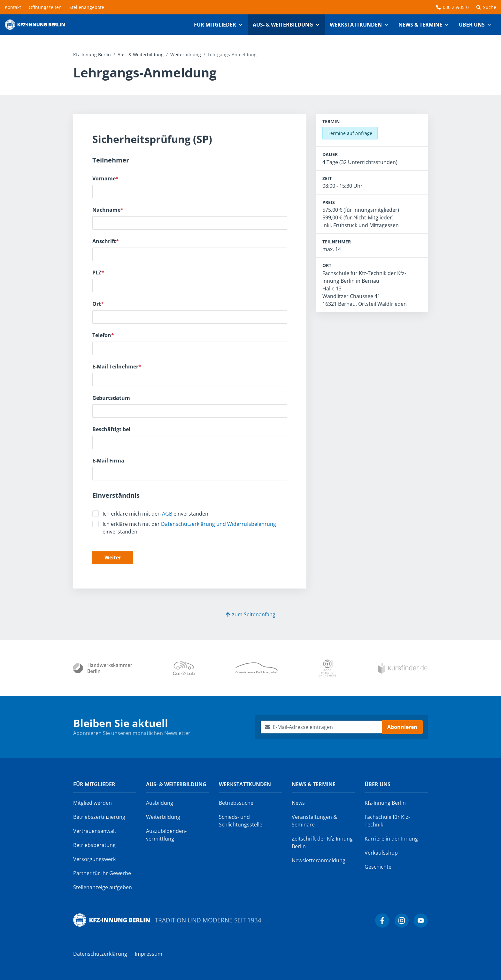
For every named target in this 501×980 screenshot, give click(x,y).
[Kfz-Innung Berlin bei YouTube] (421, 921)
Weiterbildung (186, 55)
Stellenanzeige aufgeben (103, 887)
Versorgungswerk (94, 859)
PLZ (98, 273)
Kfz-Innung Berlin (92, 55)
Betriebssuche (236, 803)
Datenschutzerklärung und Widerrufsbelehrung (219, 524)
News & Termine (314, 784)
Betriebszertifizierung (99, 817)
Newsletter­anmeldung (319, 860)
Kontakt (13, 7)
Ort (98, 304)
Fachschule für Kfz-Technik (387, 821)
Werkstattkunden (245, 784)
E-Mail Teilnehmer (117, 367)
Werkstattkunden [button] (356, 25)
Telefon (103, 335)
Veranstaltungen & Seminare (314, 821)
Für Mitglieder (94, 784)
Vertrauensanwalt (95, 831)
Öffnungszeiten (45, 7)
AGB (167, 514)
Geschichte (378, 867)
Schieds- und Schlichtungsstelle (241, 821)
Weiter (113, 557)
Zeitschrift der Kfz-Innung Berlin (322, 842)
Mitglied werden (92, 803)
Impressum (149, 954)
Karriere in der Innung (391, 839)
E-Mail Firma (108, 461)
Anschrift (106, 241)
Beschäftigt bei (111, 429)
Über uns (378, 784)
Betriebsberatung (94, 845)
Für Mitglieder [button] (215, 25)
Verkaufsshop (381, 853)
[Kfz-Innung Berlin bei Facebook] (382, 921)
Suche (486, 7)
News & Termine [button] (420, 25)
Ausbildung (160, 803)
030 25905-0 (452, 7)
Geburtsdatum (111, 398)
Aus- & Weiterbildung (141, 55)
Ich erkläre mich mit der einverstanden (189, 528)
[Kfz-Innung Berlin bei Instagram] (402, 921)
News (298, 803)
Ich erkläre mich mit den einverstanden (155, 514)
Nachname (108, 210)
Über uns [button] (472, 25)
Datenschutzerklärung (100, 954)
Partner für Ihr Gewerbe (102, 873)
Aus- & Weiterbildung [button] (283, 25)
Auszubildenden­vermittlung (166, 835)
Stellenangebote (87, 7)
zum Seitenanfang (250, 614)
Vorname (105, 178)
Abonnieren (402, 727)
